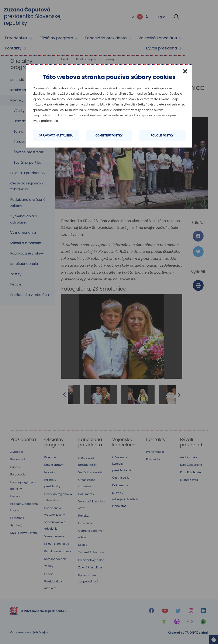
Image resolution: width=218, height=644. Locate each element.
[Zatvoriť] (185, 71)
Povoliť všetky (162, 136)
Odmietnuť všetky (109, 136)
